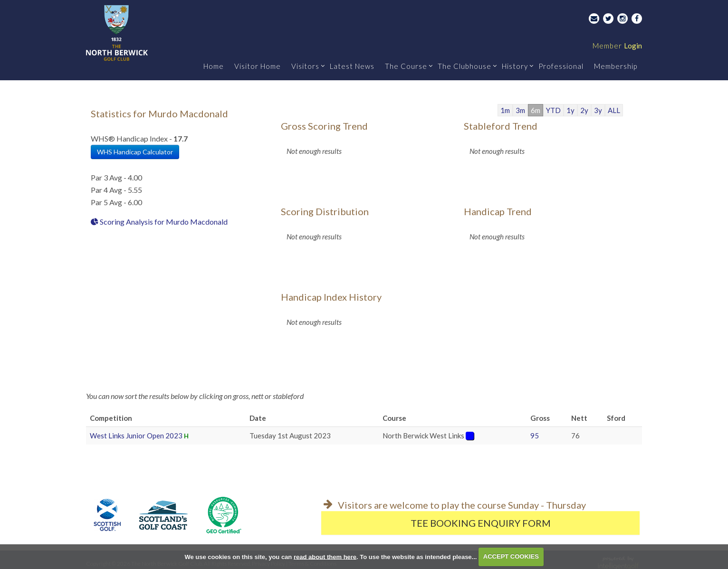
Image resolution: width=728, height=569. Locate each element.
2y (584, 110)
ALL (614, 110)
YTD (553, 110)
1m (505, 110)
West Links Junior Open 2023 (136, 436)
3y (598, 110)
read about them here (325, 556)
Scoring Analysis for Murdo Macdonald (159, 222)
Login (617, 46)
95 (535, 436)
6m (536, 110)
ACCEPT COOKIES (511, 556)
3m (520, 110)
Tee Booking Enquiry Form (481, 523)
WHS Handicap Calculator (135, 152)
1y (570, 110)
